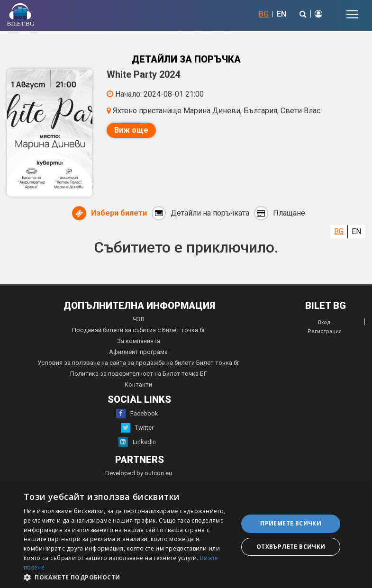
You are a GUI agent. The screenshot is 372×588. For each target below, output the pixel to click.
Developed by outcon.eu (139, 473)
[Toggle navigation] (352, 14)
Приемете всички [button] (291, 523)
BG (264, 14)
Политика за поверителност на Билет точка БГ (139, 374)
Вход (324, 322)
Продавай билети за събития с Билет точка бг (139, 330)
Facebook (137, 414)
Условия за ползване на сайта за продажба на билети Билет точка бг (138, 363)
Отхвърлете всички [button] (291, 547)
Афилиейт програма (138, 352)
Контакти (138, 384)
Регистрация (325, 331)
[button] (128, 577)
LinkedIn (137, 442)
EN (281, 14)
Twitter (137, 428)
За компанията (139, 341)
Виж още (131, 130)
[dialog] (186, 535)
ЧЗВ (139, 319)
